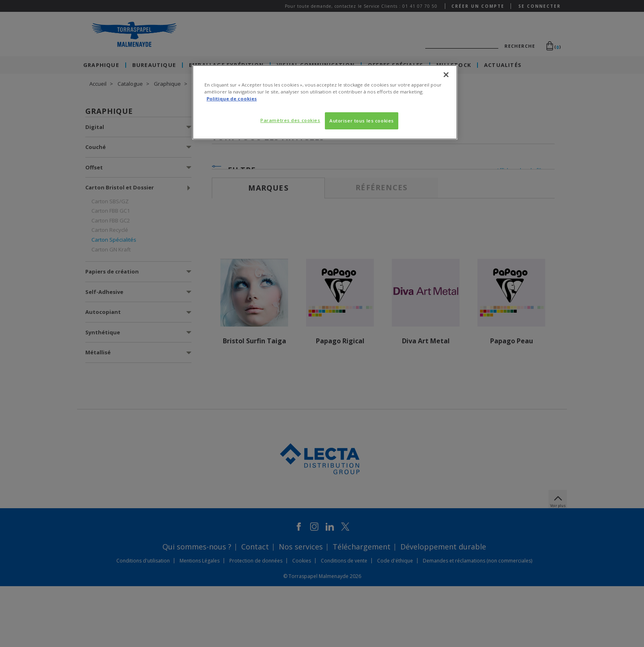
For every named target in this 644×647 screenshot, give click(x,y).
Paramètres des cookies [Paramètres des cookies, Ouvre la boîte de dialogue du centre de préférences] (290, 120)
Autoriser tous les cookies (362, 121)
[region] (325, 102)
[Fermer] (446, 75)
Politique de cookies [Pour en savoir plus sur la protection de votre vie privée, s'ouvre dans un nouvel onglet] (232, 99)
